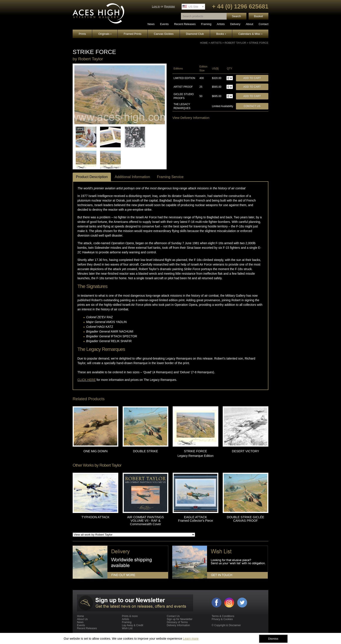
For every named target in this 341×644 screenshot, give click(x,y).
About (249, 24)
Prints (82, 34)
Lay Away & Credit (132, 625)
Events (164, 24)
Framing (206, 24)
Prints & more (130, 616)
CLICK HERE (87, 380)
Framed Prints (133, 34)
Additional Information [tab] (132, 177)
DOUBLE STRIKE (145, 451)
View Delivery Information (191, 118)
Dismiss (273, 639)
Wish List (127, 628)
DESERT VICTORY (245, 451)
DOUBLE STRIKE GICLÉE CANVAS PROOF (246, 519)
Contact (263, 24)
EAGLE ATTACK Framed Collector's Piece (196, 519)
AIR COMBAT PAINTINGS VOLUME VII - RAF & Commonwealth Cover (146, 521)
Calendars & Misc (250, 34)
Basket (258, 16)
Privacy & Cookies (222, 619)
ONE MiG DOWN (95, 451)
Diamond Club (195, 34)
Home (204, 43)
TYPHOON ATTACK (96, 517)
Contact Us (252, 106)
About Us (82, 619)
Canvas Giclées (164, 34)
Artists (221, 24)
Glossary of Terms (177, 622)
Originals (105, 34)
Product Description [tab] (92, 177)
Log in (156, 6)
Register (170, 6)
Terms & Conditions (223, 616)
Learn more (191, 639)
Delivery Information (178, 625)
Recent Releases (185, 24)
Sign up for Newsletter (180, 619)
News (151, 24)
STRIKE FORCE (259, 43)
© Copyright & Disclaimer (226, 625)
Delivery (235, 24)
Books (221, 34)
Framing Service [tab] (170, 177)
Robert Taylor (235, 43)
